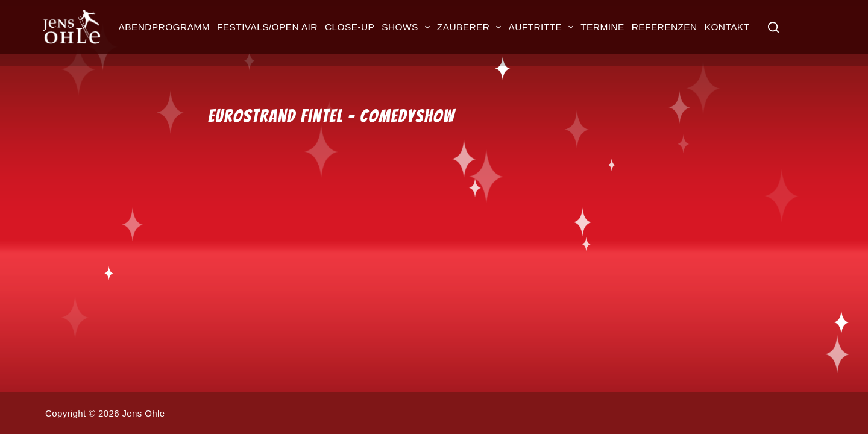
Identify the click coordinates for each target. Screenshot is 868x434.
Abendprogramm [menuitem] (164, 27)
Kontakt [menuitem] (727, 27)
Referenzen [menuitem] (665, 27)
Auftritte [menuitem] (542, 27)
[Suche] (773, 27)
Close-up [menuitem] (350, 27)
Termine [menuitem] (602, 27)
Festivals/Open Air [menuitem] (267, 27)
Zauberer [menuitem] (471, 27)
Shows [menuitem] (407, 27)
